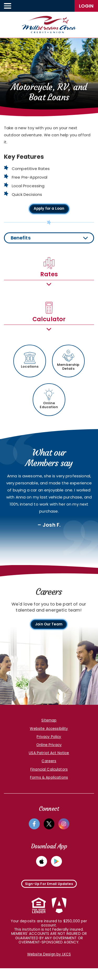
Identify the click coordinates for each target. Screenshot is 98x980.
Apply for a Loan (49, 209)
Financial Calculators (49, 777)
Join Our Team (49, 631)
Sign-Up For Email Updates (49, 894)
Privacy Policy (49, 745)
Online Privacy (49, 753)
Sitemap (49, 728)
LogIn (86, 6)
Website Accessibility (49, 737)
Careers (49, 769)
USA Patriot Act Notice (49, 761)
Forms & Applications (49, 785)
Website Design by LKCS (49, 966)
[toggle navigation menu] (8, 6)
